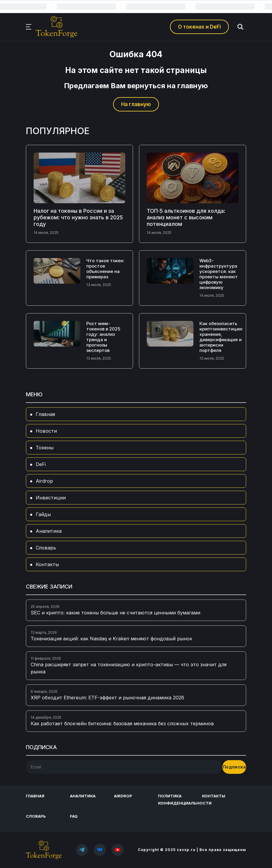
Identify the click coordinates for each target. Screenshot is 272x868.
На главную (136, 104)
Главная (45, 414)
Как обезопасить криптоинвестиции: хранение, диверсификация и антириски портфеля (221, 337)
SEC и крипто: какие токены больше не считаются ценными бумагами (115, 613)
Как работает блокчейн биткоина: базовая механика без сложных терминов (122, 723)
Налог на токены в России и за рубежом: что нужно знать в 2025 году (78, 217)
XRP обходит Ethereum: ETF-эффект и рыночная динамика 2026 (107, 698)
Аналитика (49, 531)
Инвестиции (51, 498)
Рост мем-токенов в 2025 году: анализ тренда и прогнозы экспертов (103, 337)
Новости (46, 431)
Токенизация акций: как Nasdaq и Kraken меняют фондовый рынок (111, 639)
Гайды (43, 514)
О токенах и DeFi (199, 27)
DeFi (41, 464)
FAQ (74, 816)
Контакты (47, 564)
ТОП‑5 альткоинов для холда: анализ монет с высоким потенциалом (186, 217)
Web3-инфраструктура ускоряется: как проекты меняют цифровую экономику (219, 274)
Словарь (46, 548)
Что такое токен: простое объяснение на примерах (105, 269)
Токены (45, 448)
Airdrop (44, 481)
